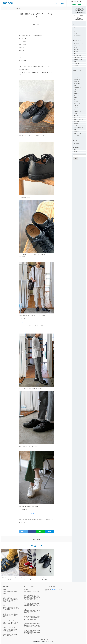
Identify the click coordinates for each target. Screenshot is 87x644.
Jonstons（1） (77, 113)
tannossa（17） (77, 73)
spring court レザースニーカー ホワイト (40, 513)
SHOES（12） (76, 53)
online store (74, 2)
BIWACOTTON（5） (77, 83)
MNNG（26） (76, 77)
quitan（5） (76, 85)
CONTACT (62, 3)
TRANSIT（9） (76, 115)
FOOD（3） (76, 65)
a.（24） (75, 126)
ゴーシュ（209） (77, 95)
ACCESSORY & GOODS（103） (78, 60)
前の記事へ (33, 539)
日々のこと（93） (77, 143)
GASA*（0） (76, 91)
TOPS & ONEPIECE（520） (79, 43)
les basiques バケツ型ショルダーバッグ (27, 322)
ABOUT (56, 3)
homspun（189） (77, 97)
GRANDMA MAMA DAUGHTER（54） (79, 129)
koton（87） (76, 105)
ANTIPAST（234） (77, 103)
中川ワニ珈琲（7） (77, 136)
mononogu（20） (77, 79)
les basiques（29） (77, 117)
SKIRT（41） (76, 51)
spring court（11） (77, 107)
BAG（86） (76, 47)
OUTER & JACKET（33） (78, 45)
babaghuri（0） (77, 131)
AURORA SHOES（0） (78, 134)
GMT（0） (76, 109)
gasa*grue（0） (77, 93)
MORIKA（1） (76, 89)
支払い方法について (55, 589)
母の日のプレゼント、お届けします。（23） (79, 29)
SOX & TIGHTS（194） (78, 55)
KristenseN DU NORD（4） (79, 119)
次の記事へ (40, 539)
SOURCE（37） (77, 121)
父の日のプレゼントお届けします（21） (79, 33)
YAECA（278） (77, 99)
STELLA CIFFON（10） (78, 87)
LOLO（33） (76, 101)
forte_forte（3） (77, 123)
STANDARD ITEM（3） (78, 36)
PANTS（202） (77, 49)
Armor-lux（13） (77, 81)
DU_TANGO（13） (77, 75)
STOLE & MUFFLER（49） (78, 57)
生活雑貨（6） (76, 63)
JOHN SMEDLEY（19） (78, 111)
